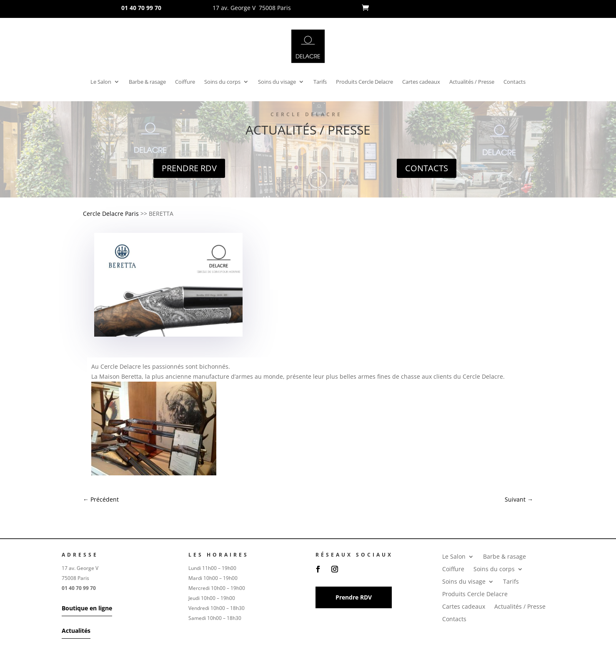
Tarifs (320, 82)
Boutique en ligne (87, 608)
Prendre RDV (189, 168)
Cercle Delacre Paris (111, 214)
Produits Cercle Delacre (364, 82)
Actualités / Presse (472, 82)
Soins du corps (222, 82)
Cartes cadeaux (421, 82)
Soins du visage (277, 82)
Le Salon (101, 82)
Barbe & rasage (147, 82)
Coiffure (185, 82)
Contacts (515, 82)
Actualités (76, 631)
